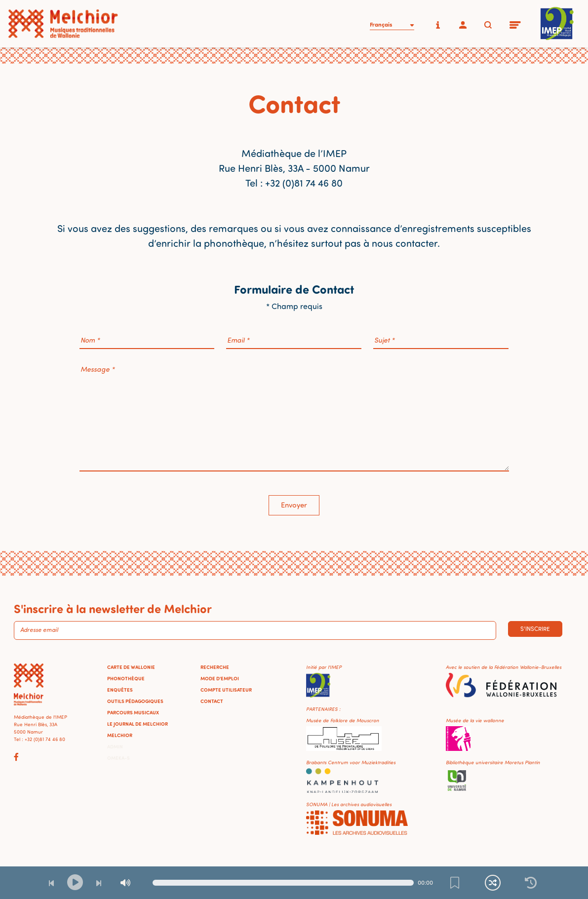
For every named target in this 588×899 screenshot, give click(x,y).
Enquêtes (120, 690)
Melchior (120, 735)
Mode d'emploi (220, 678)
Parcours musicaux (133, 712)
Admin (115, 746)
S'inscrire (535, 629)
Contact (212, 701)
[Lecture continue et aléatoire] (493, 883)
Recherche (215, 667)
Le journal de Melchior (137, 724)
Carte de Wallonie (131, 667)
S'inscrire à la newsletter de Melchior (113, 608)
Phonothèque (126, 678)
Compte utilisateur (226, 690)
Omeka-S (118, 758)
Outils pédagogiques (135, 701)
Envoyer (294, 505)
